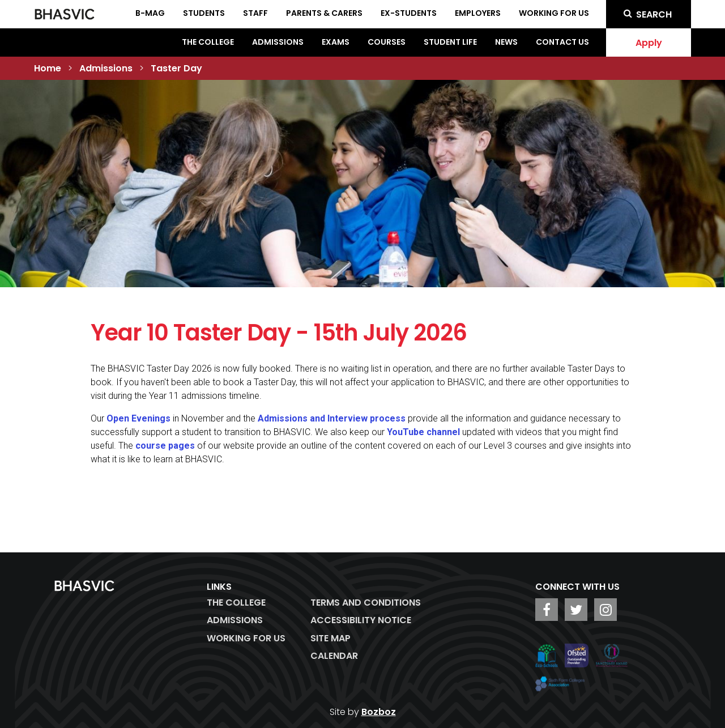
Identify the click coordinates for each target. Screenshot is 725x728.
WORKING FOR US (246, 638)
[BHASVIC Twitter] (576, 610)
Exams (336, 42)
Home (48, 68)
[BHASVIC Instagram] (605, 610)
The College (208, 42)
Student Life (450, 42)
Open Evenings (138, 418)
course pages (165, 446)
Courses (387, 42)
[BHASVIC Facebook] (547, 610)
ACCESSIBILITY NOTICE (361, 620)
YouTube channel (423, 432)
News (506, 42)
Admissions (278, 42)
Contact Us (562, 42)
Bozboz (379, 712)
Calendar (334, 656)
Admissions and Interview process (332, 418)
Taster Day (176, 68)
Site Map (330, 638)
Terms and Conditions (366, 603)
